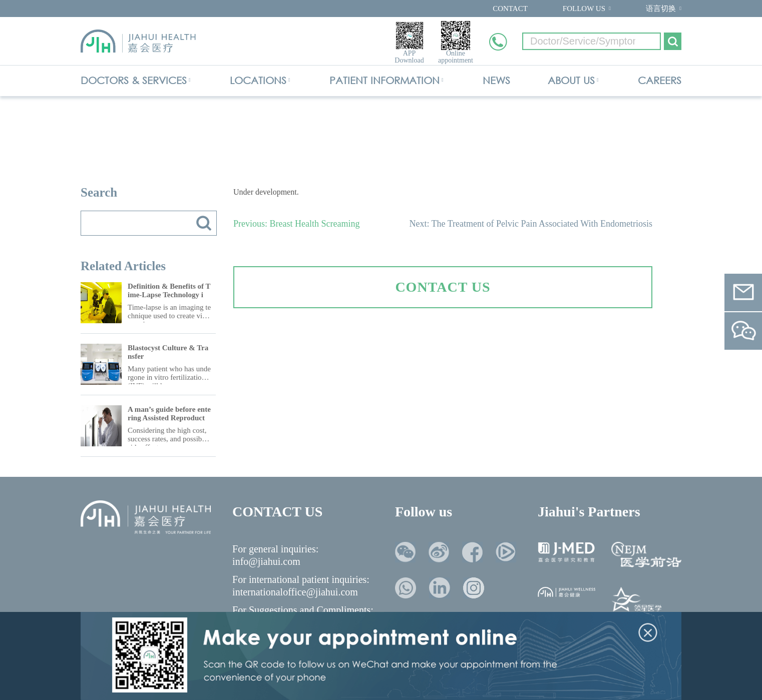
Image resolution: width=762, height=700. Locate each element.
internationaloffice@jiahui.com (295, 592)
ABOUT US (571, 80)
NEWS (496, 80)
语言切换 (661, 9)
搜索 (204, 223)
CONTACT (510, 9)
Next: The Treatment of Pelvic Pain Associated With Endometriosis (531, 224)
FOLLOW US (584, 9)
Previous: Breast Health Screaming (296, 224)
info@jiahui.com (266, 561)
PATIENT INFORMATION (385, 80)
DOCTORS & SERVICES (134, 80)
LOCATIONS (258, 80)
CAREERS (660, 80)
